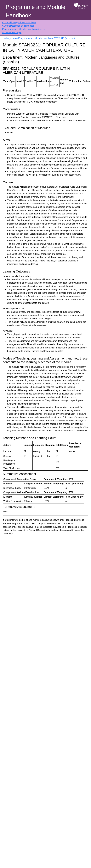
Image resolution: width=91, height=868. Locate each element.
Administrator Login (12, 33)
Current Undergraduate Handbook (19, 22)
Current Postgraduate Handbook (18, 26)
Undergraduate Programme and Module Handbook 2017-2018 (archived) (39, 38)
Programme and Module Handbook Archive (24, 29)
